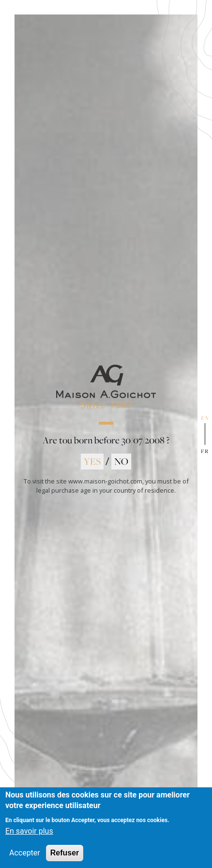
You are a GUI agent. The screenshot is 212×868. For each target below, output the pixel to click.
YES (92, 462)
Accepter (25, 860)
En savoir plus (29, 838)
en (205, 418)
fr (205, 451)
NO (121, 462)
